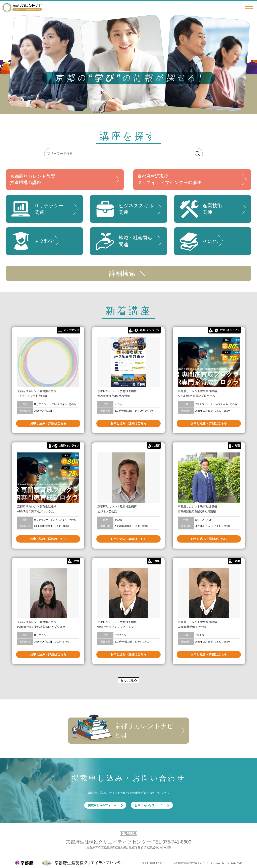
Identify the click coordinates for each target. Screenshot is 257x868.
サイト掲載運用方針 (152, 863)
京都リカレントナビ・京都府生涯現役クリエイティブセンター (22, 7)
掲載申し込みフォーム (102, 805)
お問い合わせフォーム (149, 805)
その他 (198, 241)
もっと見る (129, 680)
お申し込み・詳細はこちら (48, 423)
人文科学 (32, 241)
